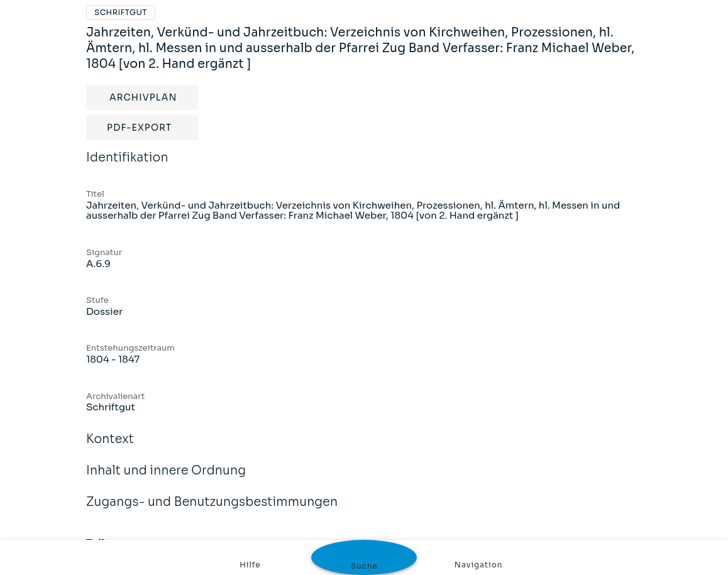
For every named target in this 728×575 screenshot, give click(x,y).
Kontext (110, 447)
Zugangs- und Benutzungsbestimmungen (212, 510)
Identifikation (127, 166)
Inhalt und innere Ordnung (166, 479)
